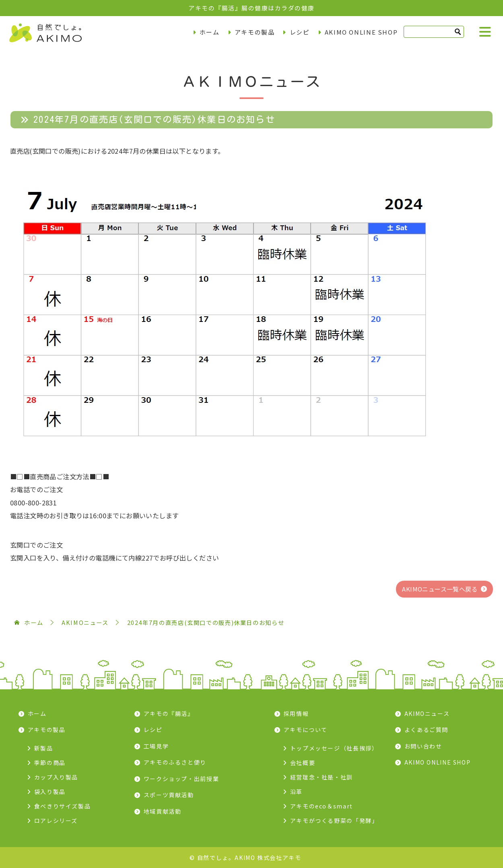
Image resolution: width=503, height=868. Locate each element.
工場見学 (156, 746)
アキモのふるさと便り (175, 762)
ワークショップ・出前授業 (181, 779)
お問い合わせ (423, 746)
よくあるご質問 (426, 730)
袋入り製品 (50, 792)
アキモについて (306, 730)
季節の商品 (50, 763)
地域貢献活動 (163, 811)
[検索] (434, 32)
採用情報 (296, 713)
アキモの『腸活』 (169, 713)
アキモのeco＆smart (322, 806)
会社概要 (303, 763)
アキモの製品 (255, 32)
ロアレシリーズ (56, 821)
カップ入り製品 (56, 777)
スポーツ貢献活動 (169, 795)
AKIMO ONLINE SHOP (361, 32)
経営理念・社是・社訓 (322, 777)
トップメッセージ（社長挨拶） (334, 748)
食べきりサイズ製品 (63, 806)
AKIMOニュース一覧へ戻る (440, 589)
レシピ (300, 32)
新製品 (44, 748)
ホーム (210, 32)
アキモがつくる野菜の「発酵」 (334, 821)
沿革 (296, 792)
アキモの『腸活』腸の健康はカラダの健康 (251, 8)
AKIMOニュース (427, 713)
